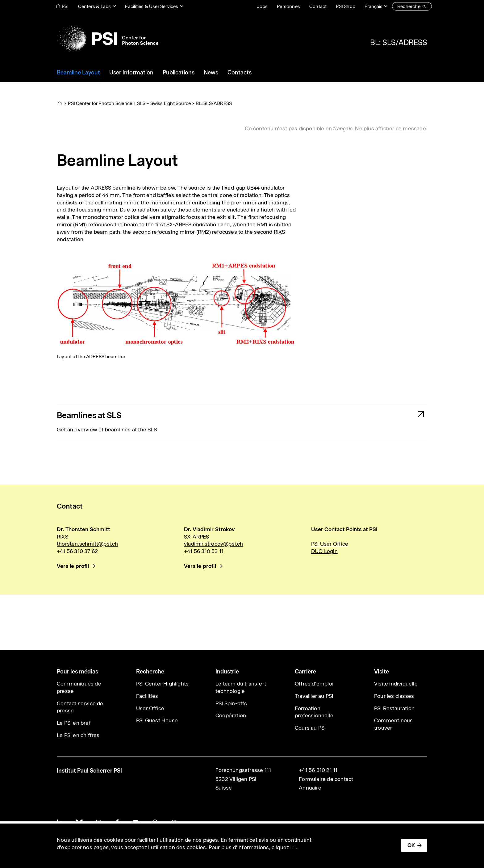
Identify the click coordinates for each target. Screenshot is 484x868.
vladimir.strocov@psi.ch (214, 544)
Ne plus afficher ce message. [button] (391, 128)
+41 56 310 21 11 (318, 770)
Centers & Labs (95, 6)
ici (293, 847)
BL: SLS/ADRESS (399, 42)
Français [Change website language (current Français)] (373, 6)
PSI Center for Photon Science (100, 103)
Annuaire (310, 788)
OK (411, 845)
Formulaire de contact (326, 779)
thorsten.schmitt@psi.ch (88, 544)
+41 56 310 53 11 (204, 551)
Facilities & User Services (152, 6)
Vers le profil (73, 566)
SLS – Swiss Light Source (164, 103)
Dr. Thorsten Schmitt (83, 529)
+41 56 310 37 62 (77, 551)
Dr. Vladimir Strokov (209, 529)
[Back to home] (108, 39)
